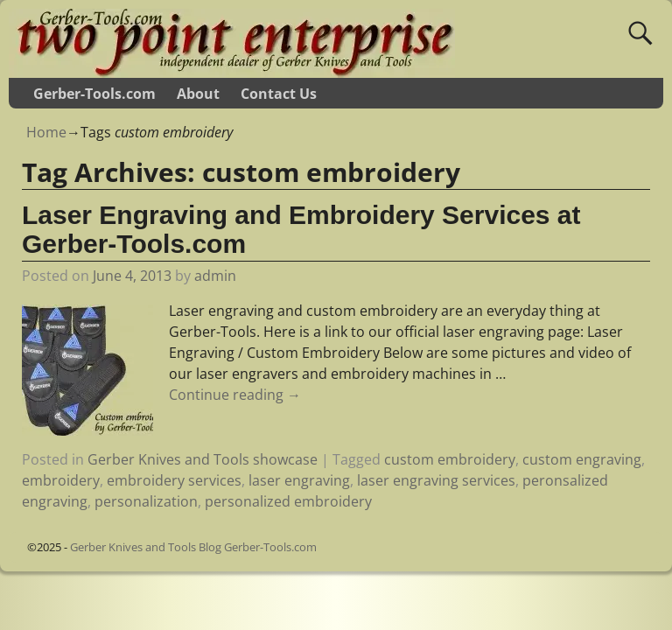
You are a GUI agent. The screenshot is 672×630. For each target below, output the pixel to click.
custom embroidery (450, 459)
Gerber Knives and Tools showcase (203, 459)
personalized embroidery (288, 501)
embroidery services (174, 480)
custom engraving (582, 459)
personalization (146, 501)
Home (46, 132)
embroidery (61, 480)
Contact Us (279, 94)
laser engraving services (436, 480)
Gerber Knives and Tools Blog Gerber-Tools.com (193, 547)
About (198, 94)
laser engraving (299, 480)
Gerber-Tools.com (94, 94)
